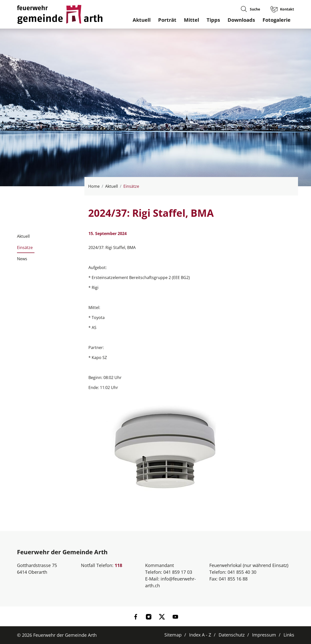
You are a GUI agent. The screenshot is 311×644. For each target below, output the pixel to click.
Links (289, 635)
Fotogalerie (277, 20)
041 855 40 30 (242, 572)
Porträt (167, 20)
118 (118, 565)
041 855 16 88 (233, 579)
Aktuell (142, 20)
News (22, 259)
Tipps (213, 20)
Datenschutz (232, 635)
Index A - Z (200, 635)
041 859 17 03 (178, 572)
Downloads (241, 20)
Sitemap (173, 635)
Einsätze (25, 249)
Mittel (191, 20)
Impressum (264, 635)
